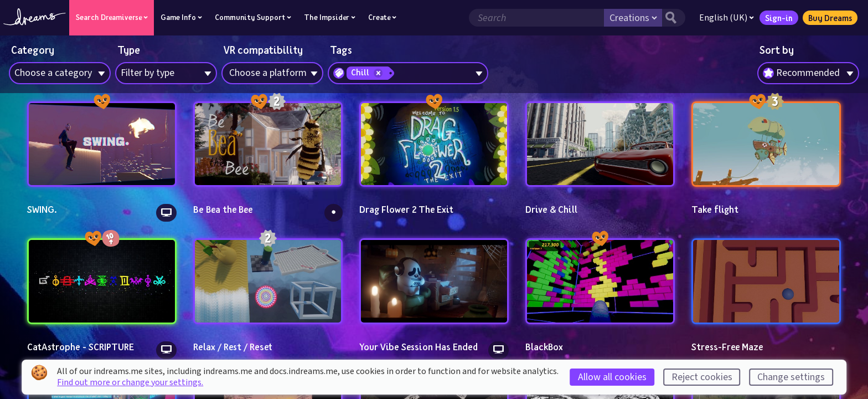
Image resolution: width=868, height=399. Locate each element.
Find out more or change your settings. (130, 382)
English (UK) (725, 18)
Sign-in (778, 18)
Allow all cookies (612, 377)
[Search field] (535, 18)
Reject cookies (702, 377)
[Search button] (673, 18)
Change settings (791, 377)
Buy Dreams (829, 18)
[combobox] (808, 73)
